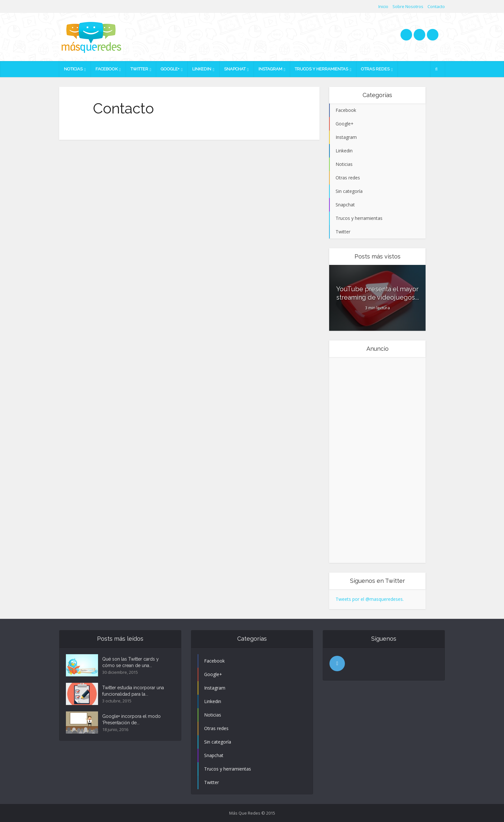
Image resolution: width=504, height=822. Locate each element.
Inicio (383, 6)
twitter (406, 35)
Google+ (170, 69)
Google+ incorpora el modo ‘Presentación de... (131, 719)
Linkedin (202, 69)
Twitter (139, 69)
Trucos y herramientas (321, 69)
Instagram (270, 69)
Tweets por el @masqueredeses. (370, 599)
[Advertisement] (361, 460)
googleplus (433, 35)
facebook (419, 35)
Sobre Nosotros (408, 6)
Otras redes (375, 69)
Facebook (107, 69)
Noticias (73, 69)
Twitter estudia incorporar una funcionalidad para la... (133, 691)
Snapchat (235, 69)
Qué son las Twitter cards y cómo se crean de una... (130, 662)
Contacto (436, 6)
